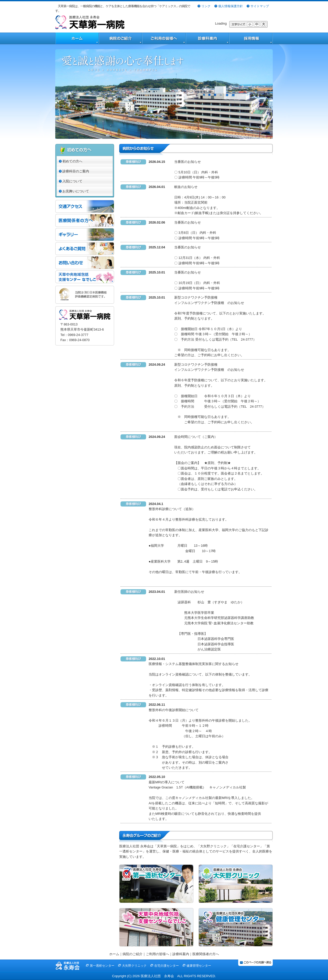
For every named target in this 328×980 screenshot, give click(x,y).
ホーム (114, 954)
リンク (206, 6)
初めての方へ (72, 161)
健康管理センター (199, 966)
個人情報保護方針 (231, 6)
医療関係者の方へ (206, 954)
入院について (72, 181)
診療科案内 (181, 954)
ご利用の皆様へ (157, 954)
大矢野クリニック (134, 966)
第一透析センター (102, 966)
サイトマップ (260, 6)
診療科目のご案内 (76, 171)
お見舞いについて (76, 191)
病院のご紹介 (133, 954)
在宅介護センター (167, 966)
